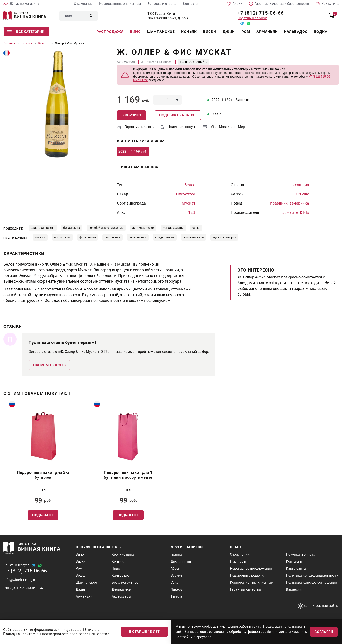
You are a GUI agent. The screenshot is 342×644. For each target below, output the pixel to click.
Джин (229, 32)
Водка (321, 32)
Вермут (177, 575)
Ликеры (177, 589)
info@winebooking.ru (20, 580)
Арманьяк (267, 32)
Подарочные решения (248, 575)
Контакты (191, 4)
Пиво (116, 568)
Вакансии (294, 589)
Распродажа (110, 32)
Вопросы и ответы (162, 4)
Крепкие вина (123, 554)
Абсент (176, 568)
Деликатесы (122, 589)
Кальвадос (296, 32)
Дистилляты (181, 561)
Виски (210, 32)
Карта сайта (296, 568)
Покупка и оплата (301, 554)
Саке (174, 582)
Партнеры (238, 561)
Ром (246, 32)
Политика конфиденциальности (312, 575)
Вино (135, 32)
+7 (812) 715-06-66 (259, 13)
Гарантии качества (245, 589)
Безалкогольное (125, 582)
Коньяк (189, 32)
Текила (176, 596)
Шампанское (161, 32)
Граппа (176, 554)
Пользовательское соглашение (311, 582)
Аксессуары (121, 596)
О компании (83, 4)
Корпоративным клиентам (120, 4)
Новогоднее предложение (251, 568)
